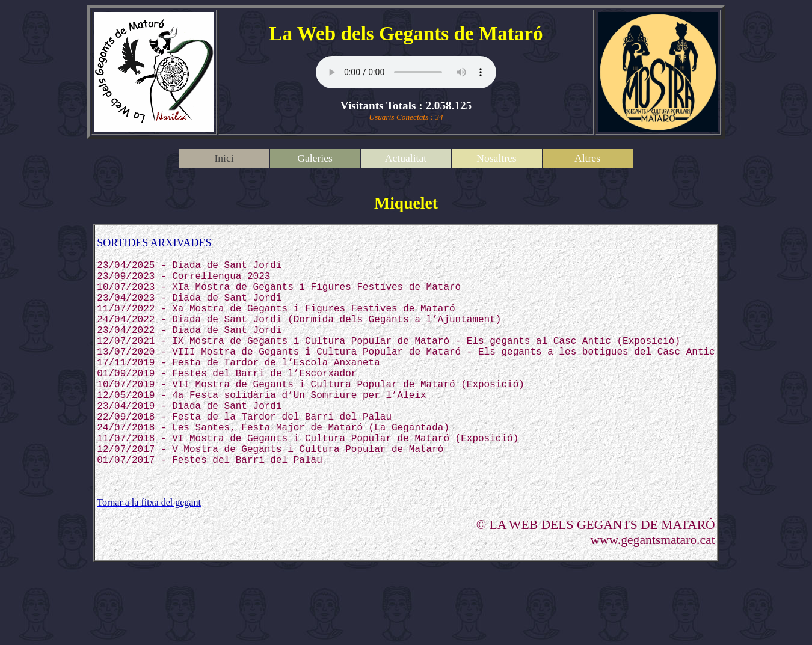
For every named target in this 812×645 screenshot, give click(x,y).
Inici (224, 158)
